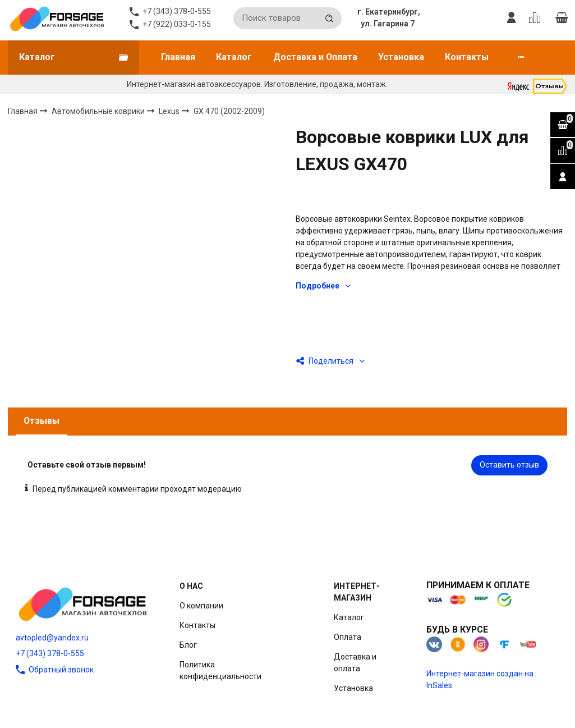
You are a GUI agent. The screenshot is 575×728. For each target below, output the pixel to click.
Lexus (170, 111)
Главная (178, 57)
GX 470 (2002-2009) (229, 111)
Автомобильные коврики (99, 111)
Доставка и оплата (355, 663)
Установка (401, 57)
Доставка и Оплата (315, 57)
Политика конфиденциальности (220, 670)
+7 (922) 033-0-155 (177, 24)
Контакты (467, 57)
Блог (188, 645)
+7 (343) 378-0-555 (50, 653)
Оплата (348, 637)
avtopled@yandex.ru (52, 638)
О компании (201, 606)
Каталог (234, 57)
